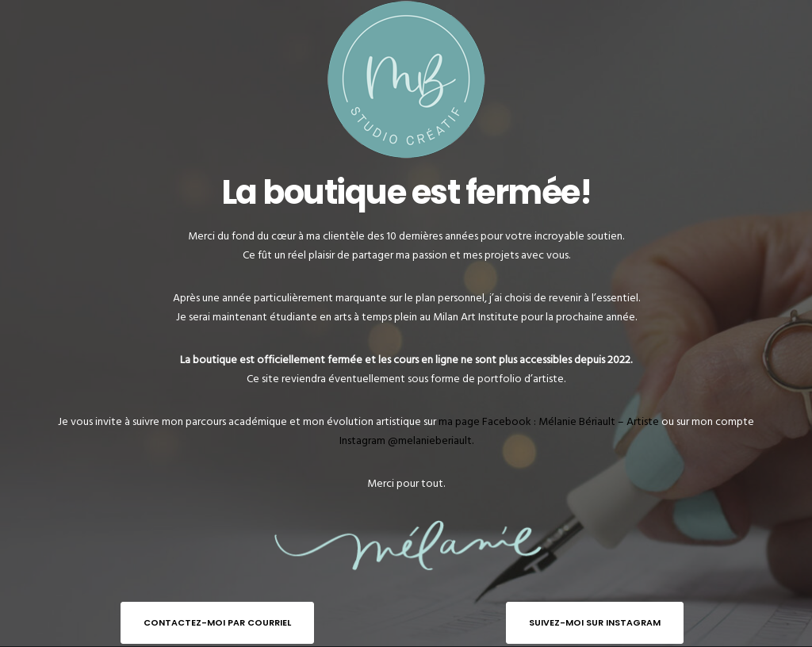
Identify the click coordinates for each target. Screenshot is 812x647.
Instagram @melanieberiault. (406, 440)
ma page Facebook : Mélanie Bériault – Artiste (549, 421)
